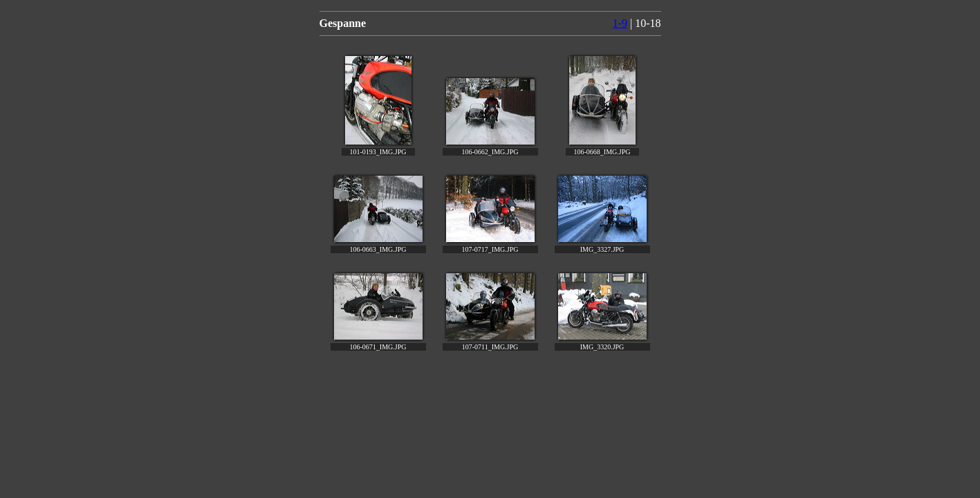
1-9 (620, 23)
